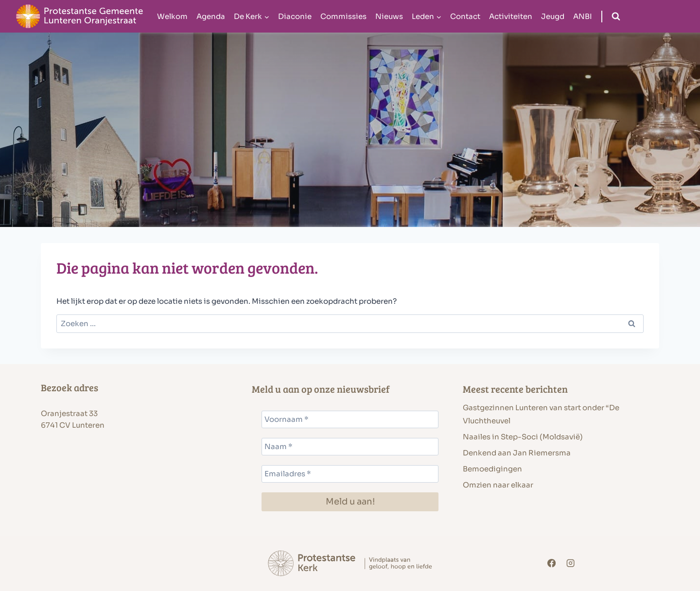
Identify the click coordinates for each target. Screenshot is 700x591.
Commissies (343, 16)
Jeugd (553, 16)
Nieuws (389, 16)
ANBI (583, 16)
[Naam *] (350, 447)
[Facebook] (551, 564)
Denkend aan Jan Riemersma (517, 453)
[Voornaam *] (350, 419)
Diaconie (295, 16)
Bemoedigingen (492, 469)
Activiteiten (511, 16)
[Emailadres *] (350, 474)
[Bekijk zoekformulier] (616, 17)
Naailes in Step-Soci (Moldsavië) (523, 437)
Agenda (211, 16)
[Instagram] (571, 564)
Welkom (172, 16)
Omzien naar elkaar (498, 485)
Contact (465, 16)
